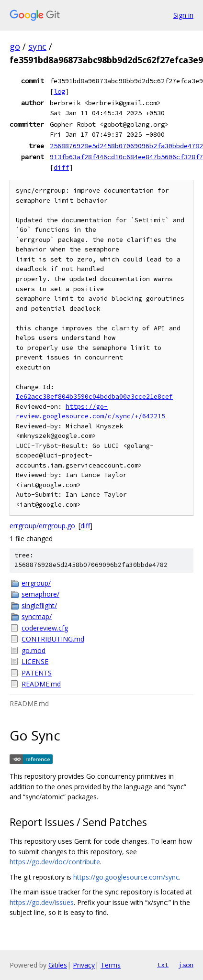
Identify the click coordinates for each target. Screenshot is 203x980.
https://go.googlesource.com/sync (126, 877)
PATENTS (37, 673)
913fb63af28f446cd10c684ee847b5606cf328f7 (126, 157)
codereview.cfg (45, 628)
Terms (111, 965)
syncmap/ (37, 616)
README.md (41, 684)
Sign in (183, 15)
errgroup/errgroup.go (42, 526)
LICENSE (35, 661)
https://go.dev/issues (42, 902)
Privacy (84, 965)
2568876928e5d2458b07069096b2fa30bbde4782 (126, 146)
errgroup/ (36, 583)
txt (163, 965)
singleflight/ (39, 605)
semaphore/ (40, 594)
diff (61, 167)
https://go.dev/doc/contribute (55, 862)
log (59, 91)
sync (37, 46)
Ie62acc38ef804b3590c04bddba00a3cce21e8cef (94, 397)
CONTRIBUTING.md (53, 639)
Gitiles (58, 965)
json (186, 965)
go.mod (34, 650)
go (15, 46)
